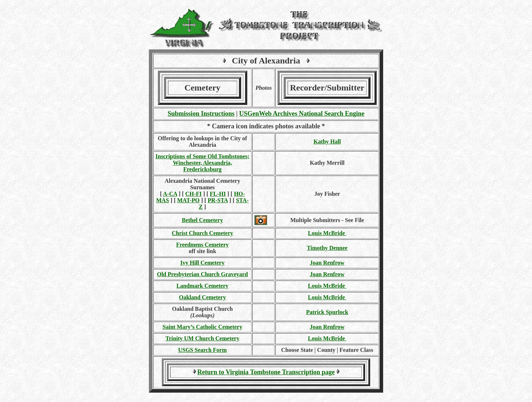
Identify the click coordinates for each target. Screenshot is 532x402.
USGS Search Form (202, 350)
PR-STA (218, 200)
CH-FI (193, 194)
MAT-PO (188, 200)
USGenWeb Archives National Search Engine (302, 114)
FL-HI (218, 194)
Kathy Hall (327, 142)
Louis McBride (327, 233)
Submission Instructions (201, 114)
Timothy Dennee (327, 248)
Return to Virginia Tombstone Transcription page (266, 372)
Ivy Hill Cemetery (202, 263)
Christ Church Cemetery (202, 233)
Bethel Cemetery (203, 220)
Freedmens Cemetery (203, 245)
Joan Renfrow (327, 263)
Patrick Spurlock (327, 312)
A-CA (170, 194)
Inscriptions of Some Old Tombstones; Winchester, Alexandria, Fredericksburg (202, 163)
